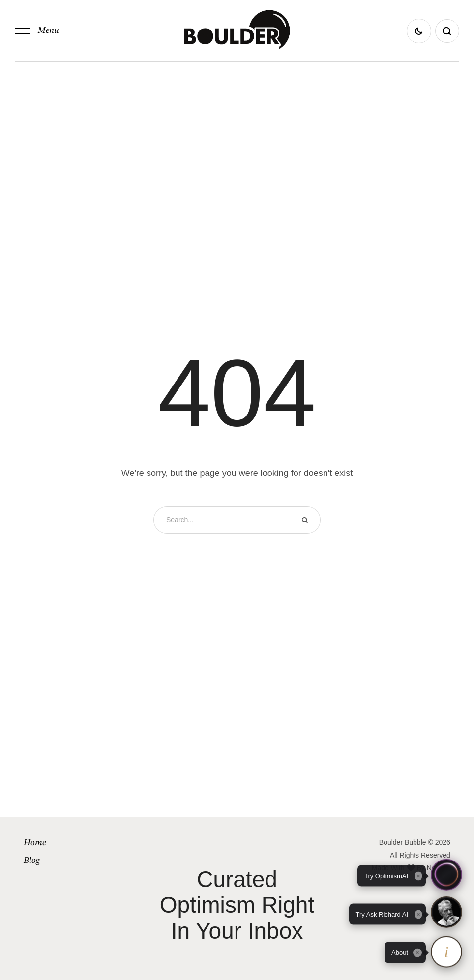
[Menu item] (75, 843)
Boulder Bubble (403, 842)
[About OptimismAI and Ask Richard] (446, 952)
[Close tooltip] (417, 952)
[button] (37, 31)
